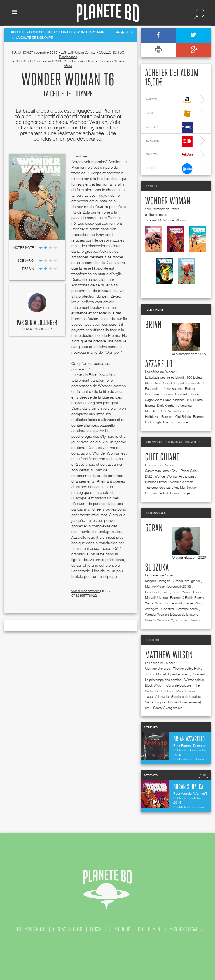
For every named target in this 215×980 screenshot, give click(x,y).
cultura (169, 127)
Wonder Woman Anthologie (174, 476)
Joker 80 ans (173, 389)
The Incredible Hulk (187, 669)
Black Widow (154, 685)
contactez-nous (68, 929)
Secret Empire (155, 702)
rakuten (169, 155)
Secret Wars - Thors (186, 592)
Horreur (106, 61)
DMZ (149, 476)
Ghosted (168, 609)
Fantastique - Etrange (82, 61)
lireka (169, 169)
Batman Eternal (156, 482)
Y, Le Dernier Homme (186, 620)
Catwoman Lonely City (162, 471)
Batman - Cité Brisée (176, 417)
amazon (169, 100)
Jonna (149, 674)
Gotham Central (156, 493)
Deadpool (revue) (157, 592)
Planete (108, 14)
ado (30, 61)
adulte (40, 61)
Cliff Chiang (162, 458)
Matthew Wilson (169, 655)
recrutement (150, 929)
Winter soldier (194, 680)
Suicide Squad (174, 383)
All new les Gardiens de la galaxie (179, 697)
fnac (169, 114)
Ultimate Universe (158, 669)
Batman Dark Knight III (161, 405)
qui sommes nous (29, 929)
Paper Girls (189, 471)
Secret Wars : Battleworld (163, 603)
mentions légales (186, 929)
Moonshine (153, 383)
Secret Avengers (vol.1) (170, 708)
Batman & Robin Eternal (187, 598)
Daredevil (198, 674)
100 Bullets (195, 377)
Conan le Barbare (179, 685)
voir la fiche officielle (86, 591)
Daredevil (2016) (179, 586)
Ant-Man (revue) (185, 487)
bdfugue (169, 141)
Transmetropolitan (158, 487)
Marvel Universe (156, 598)
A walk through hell (187, 581)
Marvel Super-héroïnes (173, 674)
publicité (122, 929)
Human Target (180, 493)
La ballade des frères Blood (164, 377)
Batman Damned (175, 394)
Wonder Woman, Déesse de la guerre (172, 614)
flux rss (98, 929)
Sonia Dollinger (41, 323)
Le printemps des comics (163, 680)
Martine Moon (155, 586)
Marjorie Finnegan (158, 581)
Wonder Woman (168, 201)
